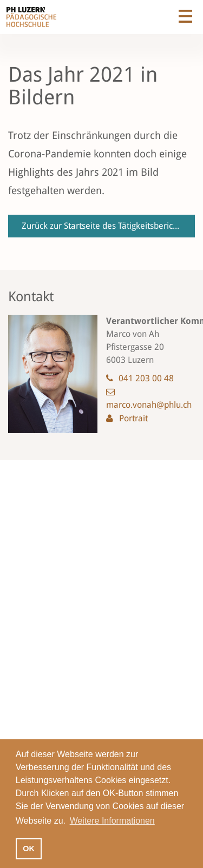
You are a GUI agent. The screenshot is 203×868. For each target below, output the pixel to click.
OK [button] (29, 849)
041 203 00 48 (146, 378)
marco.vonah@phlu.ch (149, 405)
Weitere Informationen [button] (112, 821)
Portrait (133, 418)
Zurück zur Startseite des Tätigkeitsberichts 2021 (108, 226)
